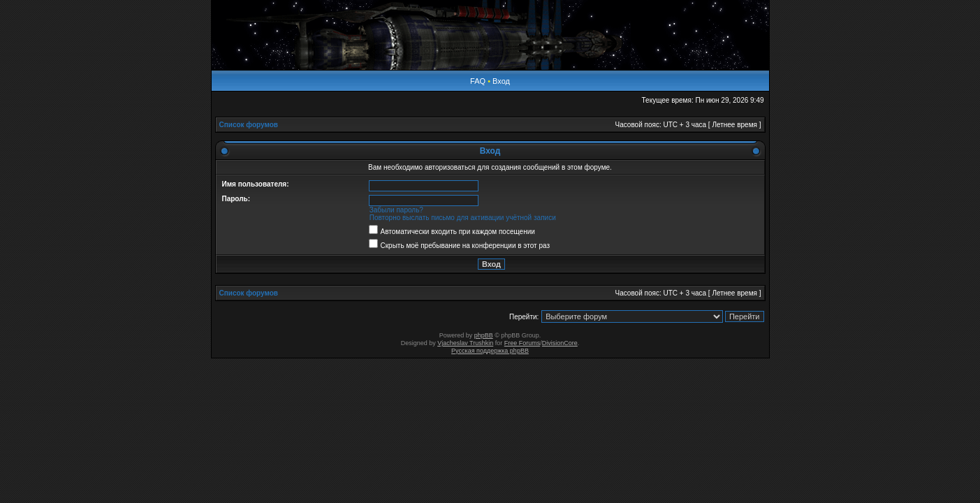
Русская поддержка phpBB (490, 351)
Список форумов (249, 125)
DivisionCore (560, 343)
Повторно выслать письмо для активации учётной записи (463, 218)
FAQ (478, 81)
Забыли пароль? (396, 210)
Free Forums (522, 343)
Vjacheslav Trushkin (465, 343)
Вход (501, 81)
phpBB (484, 335)
